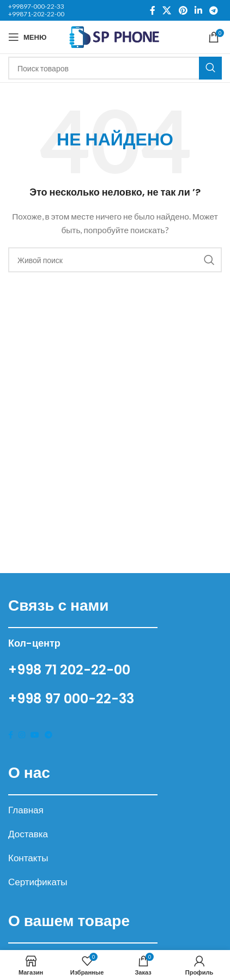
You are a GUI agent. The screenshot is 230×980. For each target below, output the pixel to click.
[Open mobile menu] (27, 37)
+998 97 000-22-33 (71, 699)
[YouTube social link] (35, 735)
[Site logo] (115, 36)
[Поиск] (115, 68)
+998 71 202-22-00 (69, 670)
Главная (26, 810)
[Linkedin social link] (198, 10)
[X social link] (167, 10)
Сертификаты (38, 882)
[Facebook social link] (153, 10)
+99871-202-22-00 (36, 14)
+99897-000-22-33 (36, 6)
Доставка (28, 834)
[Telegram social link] (214, 10)
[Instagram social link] (22, 735)
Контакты (28, 858)
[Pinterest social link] (183, 10)
